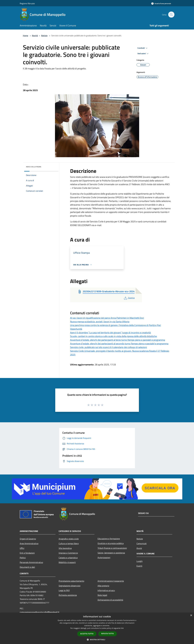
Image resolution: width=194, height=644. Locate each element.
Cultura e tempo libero (69, 543)
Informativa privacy (106, 590)
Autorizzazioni (104, 557)
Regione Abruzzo (27, 3)
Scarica (129, 298)
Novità (35, 36)
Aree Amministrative (29, 543)
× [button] (191, 615)
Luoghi (140, 561)
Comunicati (142, 543)
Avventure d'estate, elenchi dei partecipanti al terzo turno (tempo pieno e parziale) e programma (118, 340)
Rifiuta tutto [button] (108, 634)
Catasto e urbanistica (68, 558)
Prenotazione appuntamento (71, 581)
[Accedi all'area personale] (161, 3)
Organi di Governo (28, 539)
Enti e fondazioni (27, 553)
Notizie (44, 36)
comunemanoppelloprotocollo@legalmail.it (40, 612)
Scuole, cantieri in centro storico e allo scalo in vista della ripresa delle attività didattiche (113, 336)
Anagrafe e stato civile (69, 539)
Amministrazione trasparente (111, 581)
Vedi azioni (143, 54)
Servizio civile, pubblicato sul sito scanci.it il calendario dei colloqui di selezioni (109, 347)
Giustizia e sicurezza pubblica (111, 543)
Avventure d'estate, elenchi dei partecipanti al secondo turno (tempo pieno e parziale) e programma (119, 344)
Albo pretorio (103, 586)
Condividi (143, 48)
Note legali (102, 595)
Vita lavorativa (65, 548)
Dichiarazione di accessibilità (110, 600)
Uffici (22, 548)
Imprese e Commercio (68, 553)
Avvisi (139, 548)
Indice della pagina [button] (34, 167)
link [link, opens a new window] (122, 628)
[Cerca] (171, 15)
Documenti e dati (27, 567)
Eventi (139, 566)
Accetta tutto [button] (87, 634)
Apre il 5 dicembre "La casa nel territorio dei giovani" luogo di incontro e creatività (110, 333)
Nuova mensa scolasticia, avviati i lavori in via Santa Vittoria (100, 322)
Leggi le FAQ (64, 590)
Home (26, 36)
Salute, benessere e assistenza (111, 553)
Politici (23, 558)
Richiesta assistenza (68, 595)
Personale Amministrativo (31, 562)
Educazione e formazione (109, 539)
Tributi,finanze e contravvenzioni (112, 548)
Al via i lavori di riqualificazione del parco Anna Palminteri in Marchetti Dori (107, 318)
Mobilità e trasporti (67, 562)
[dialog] (97, 628)
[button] (97, 640)
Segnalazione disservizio (70, 586)
